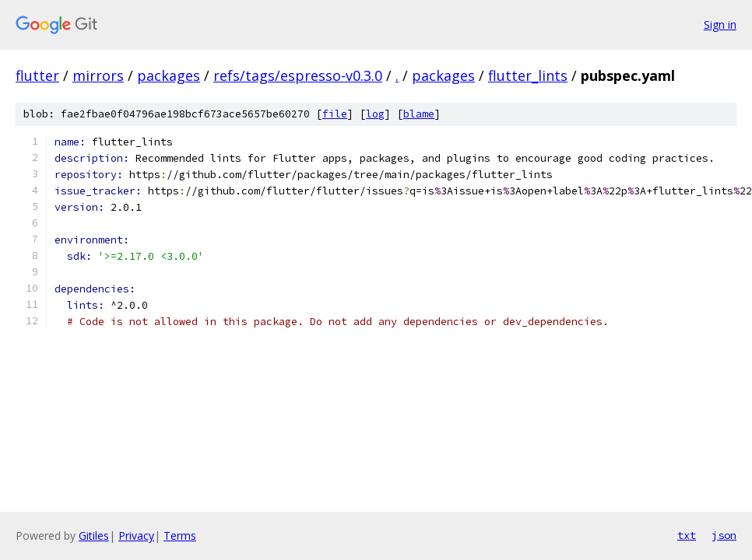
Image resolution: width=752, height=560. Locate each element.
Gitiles (94, 535)
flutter (37, 75)
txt (687, 535)
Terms (180, 535)
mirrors (98, 75)
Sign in (720, 24)
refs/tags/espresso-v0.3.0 (298, 75)
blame (419, 114)
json (724, 535)
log (375, 114)
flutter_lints (528, 75)
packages (169, 75)
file (335, 114)
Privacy (136, 535)
